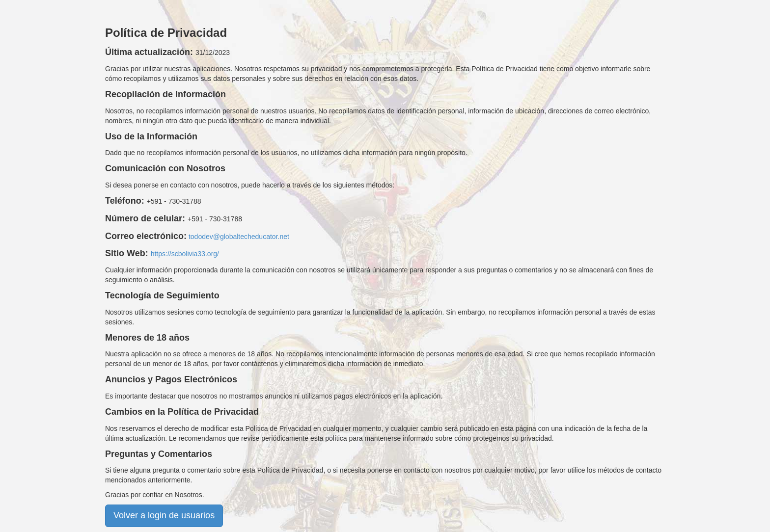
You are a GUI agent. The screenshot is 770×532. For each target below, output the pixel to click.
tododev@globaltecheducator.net (239, 237)
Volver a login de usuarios (164, 515)
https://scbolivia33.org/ (185, 254)
